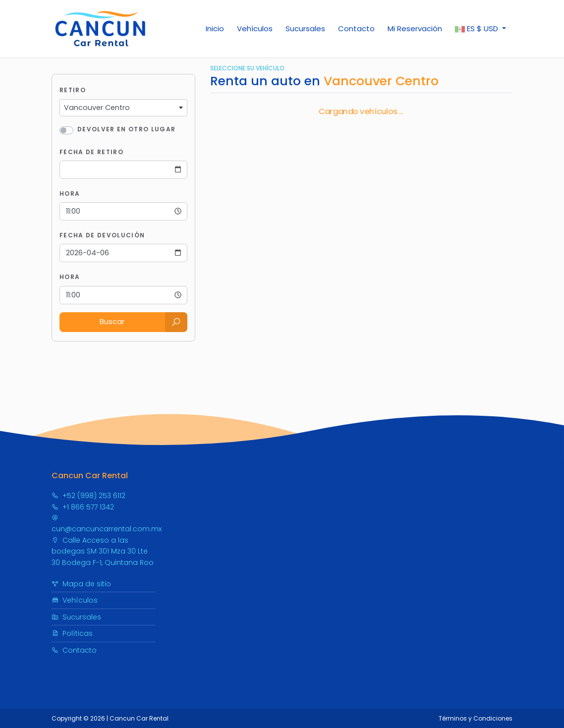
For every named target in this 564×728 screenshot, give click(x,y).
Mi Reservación (415, 28)
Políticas (72, 633)
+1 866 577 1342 (83, 507)
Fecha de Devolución (102, 235)
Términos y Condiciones (476, 718)
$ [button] (478, 29)
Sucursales (305, 28)
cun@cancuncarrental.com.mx (107, 524)
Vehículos (255, 28)
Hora (70, 194)
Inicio (215, 28)
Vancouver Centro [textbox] (97, 108)
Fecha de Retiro (91, 152)
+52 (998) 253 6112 (88, 496)
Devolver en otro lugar (126, 129)
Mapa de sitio (81, 584)
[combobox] (123, 108)
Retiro (73, 90)
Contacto (356, 28)
